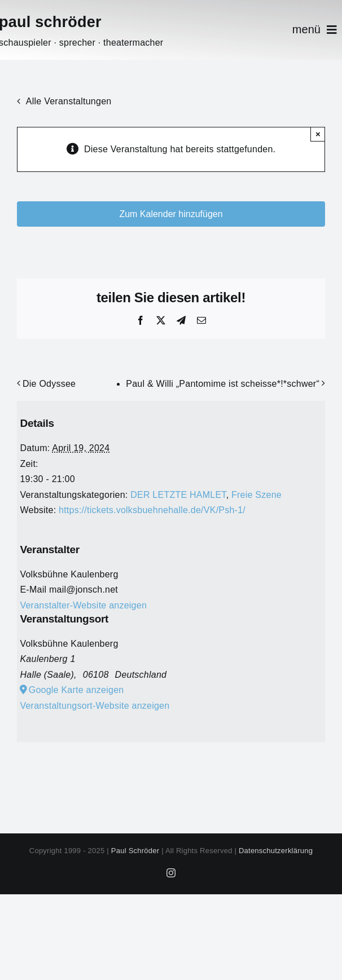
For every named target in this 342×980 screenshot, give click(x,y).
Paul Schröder (135, 851)
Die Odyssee (49, 384)
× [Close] (318, 134)
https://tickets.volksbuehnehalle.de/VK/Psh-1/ (152, 510)
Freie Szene (256, 495)
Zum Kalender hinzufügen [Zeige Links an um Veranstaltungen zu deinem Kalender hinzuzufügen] (171, 214)
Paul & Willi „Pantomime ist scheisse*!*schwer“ (223, 384)
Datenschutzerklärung (276, 851)
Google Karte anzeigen (76, 690)
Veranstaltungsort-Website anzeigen (95, 706)
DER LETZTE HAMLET (178, 495)
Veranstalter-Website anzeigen (83, 605)
